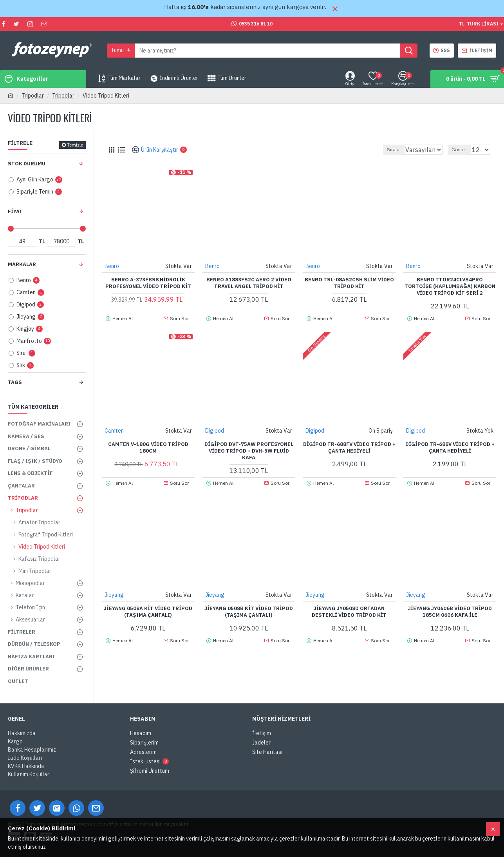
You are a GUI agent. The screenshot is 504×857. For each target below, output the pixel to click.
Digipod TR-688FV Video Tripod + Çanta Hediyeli (349, 447)
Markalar (22, 264)
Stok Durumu (27, 164)
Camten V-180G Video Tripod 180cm (148, 447)
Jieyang (115, 594)
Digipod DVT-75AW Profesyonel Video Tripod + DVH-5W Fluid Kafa (249, 451)
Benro (112, 266)
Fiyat (15, 211)
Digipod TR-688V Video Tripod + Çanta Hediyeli (450, 447)
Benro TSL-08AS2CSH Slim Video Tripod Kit (349, 283)
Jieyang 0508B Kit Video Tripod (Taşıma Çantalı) (249, 611)
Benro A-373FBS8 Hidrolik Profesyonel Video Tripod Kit (148, 283)
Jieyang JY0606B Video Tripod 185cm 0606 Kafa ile (450, 611)
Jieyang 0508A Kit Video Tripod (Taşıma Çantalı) (148, 611)
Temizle (75, 145)
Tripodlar (33, 96)
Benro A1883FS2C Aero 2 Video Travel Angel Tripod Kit (249, 283)
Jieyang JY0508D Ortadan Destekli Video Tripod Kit (349, 611)
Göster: (463, 149)
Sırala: (386, 149)
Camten (115, 430)
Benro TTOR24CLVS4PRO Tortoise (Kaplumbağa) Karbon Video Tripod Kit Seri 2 (450, 286)
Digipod (215, 430)
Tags (15, 382)
